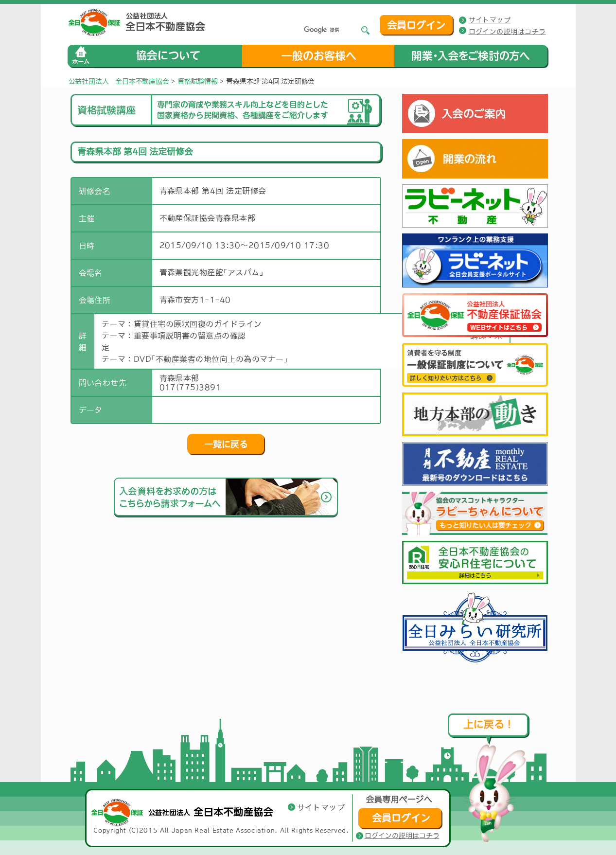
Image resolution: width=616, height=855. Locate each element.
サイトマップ (490, 20)
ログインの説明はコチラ (507, 32)
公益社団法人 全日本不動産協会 (119, 81)
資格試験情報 (198, 81)
